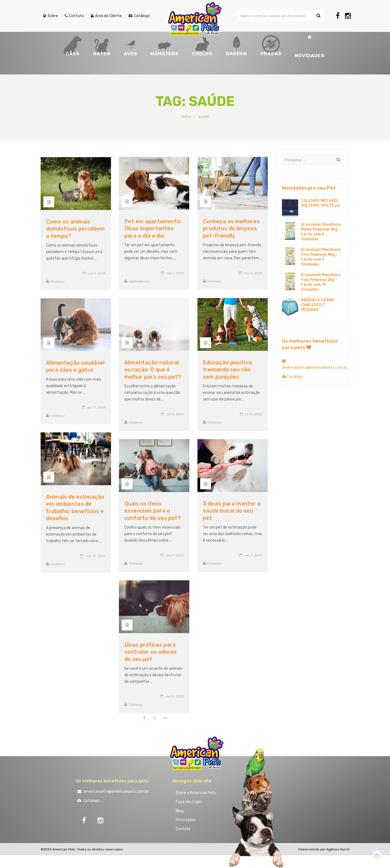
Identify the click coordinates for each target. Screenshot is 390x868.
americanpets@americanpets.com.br (112, 791)
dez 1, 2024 (175, 273)
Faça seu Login (190, 803)
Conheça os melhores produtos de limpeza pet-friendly (231, 229)
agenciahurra (139, 281)
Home (186, 117)
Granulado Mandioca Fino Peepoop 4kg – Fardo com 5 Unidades (321, 257)
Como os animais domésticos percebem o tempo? (75, 229)
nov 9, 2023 (253, 555)
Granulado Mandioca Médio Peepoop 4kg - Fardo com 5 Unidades (321, 232)
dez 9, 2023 (175, 555)
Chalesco (214, 281)
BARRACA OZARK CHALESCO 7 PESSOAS (317, 305)
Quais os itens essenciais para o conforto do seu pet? (152, 511)
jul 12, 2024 (254, 414)
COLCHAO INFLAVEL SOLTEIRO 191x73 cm (320, 203)
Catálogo (292, 377)
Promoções (187, 822)
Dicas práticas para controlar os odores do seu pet (150, 652)
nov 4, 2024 (253, 273)
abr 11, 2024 (96, 407)
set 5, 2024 (175, 414)
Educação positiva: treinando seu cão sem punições (228, 370)
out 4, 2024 (97, 273)
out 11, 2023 (175, 697)
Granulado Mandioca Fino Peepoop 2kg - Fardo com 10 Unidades (321, 282)
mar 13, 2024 (95, 556)
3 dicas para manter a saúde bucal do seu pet (232, 511)
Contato (184, 832)
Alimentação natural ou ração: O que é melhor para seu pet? (153, 370)
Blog (181, 813)
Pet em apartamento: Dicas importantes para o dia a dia (153, 229)
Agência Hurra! (338, 853)
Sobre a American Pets (197, 793)
